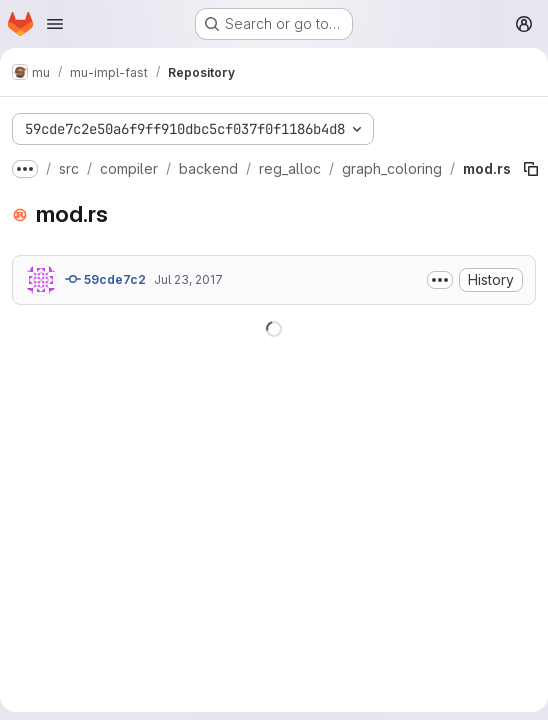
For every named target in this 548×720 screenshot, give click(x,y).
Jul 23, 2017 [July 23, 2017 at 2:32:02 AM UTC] (188, 279)
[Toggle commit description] (440, 280)
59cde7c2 (105, 279)
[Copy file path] (531, 169)
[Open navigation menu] (55, 24)
